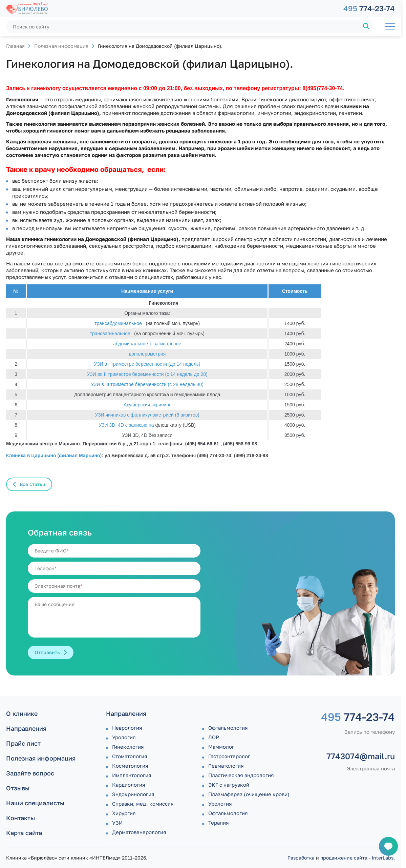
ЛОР (214, 737)
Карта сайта (24, 833)
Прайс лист (23, 743)
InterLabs (383, 858)
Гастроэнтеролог (229, 756)
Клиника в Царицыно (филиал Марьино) (54, 456)
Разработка (301, 858)
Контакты (20, 818)
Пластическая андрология (241, 775)
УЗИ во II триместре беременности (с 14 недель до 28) (147, 374)
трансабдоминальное (118, 323)
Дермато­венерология (139, 832)
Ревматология (226, 766)
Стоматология (130, 756)
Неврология (127, 728)
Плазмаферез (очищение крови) (249, 794)
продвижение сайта (344, 858)
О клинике (22, 713)
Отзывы (18, 788)
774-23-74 (369, 8)
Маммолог (221, 747)
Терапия (219, 823)
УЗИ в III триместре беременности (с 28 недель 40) (147, 384)
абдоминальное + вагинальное (147, 344)
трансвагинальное (110, 334)
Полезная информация (61, 46)
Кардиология (129, 785)
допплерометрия (147, 354)
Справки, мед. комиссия (143, 804)
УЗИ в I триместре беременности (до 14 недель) (147, 364)
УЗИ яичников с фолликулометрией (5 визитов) (147, 415)
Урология (124, 737)
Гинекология (128, 747)
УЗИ (117, 823)
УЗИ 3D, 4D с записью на (127, 425)
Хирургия (124, 813)
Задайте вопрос (30, 773)
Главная (15, 46)
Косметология (130, 766)
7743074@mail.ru (361, 756)
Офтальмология (228, 728)
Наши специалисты (35, 803)
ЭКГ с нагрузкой (229, 785)
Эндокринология (133, 794)
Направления (26, 728)
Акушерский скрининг (147, 405)
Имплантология (132, 775)
